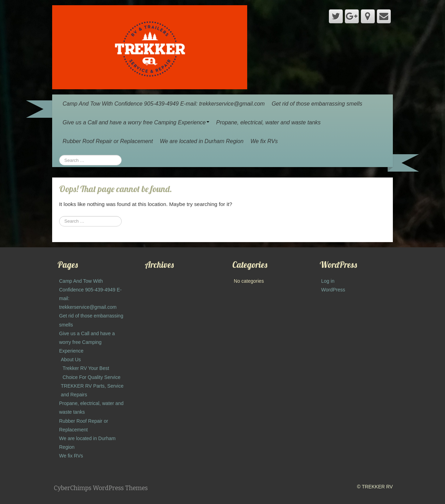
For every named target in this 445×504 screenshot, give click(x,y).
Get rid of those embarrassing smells (317, 104)
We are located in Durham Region (202, 141)
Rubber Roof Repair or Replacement (108, 141)
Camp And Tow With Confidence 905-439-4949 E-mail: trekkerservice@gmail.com (164, 104)
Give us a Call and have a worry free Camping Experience (136, 122)
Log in (328, 281)
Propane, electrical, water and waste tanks (269, 122)
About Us (71, 360)
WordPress (333, 290)
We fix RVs (264, 141)
